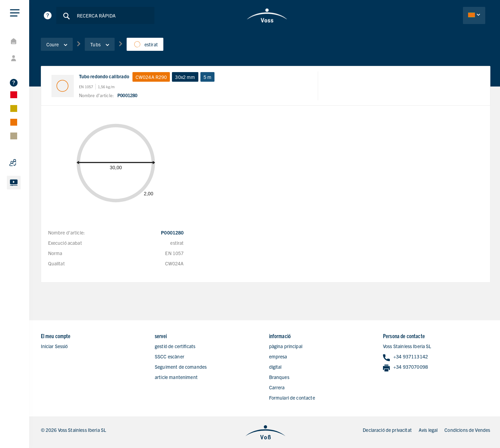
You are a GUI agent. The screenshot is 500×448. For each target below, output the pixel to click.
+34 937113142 (405, 357)
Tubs (100, 44)
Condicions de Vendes (467, 430)
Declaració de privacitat (387, 430)
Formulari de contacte (292, 398)
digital (275, 367)
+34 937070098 (405, 367)
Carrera (277, 387)
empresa (278, 356)
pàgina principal (286, 346)
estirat (145, 44)
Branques (279, 377)
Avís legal (428, 430)
